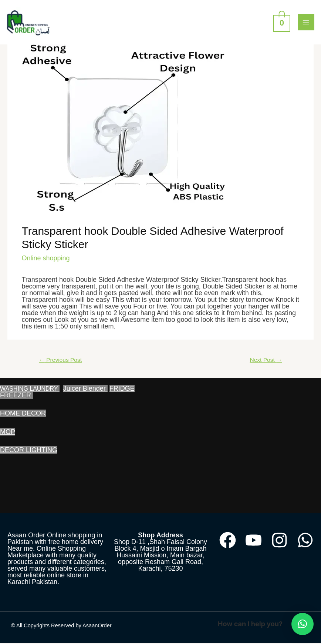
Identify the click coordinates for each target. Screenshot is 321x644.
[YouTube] (254, 541)
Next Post (266, 361)
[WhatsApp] (305, 541)
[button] (303, 624)
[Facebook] (228, 541)
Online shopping (46, 259)
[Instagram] (279, 541)
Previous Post (60, 361)
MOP (8, 433)
